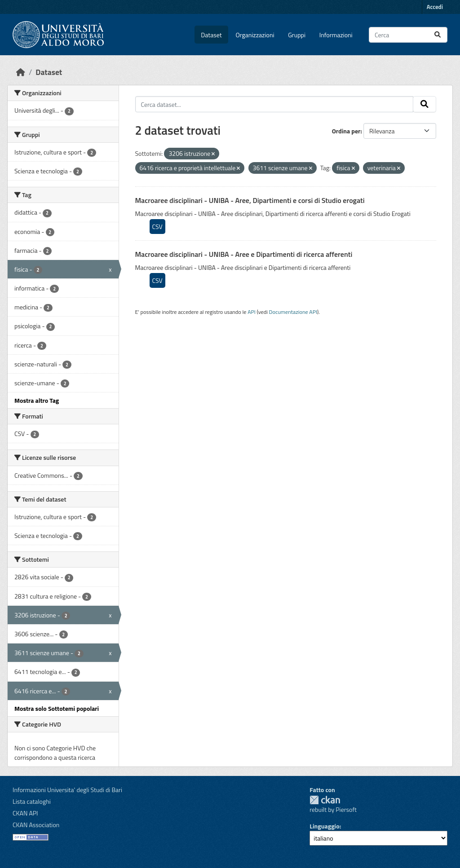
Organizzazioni (255, 35)
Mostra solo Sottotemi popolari (57, 708)
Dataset (211, 35)
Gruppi (297, 35)
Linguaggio (324, 826)
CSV (157, 227)
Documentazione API (293, 312)
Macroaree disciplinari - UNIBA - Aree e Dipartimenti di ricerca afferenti (244, 254)
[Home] (21, 72)
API (252, 312)
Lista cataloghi (32, 801)
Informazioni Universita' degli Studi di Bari (67, 790)
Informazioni (336, 35)
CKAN (325, 800)
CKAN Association (36, 825)
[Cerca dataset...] (408, 35)
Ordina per (346, 131)
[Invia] (438, 35)
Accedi (435, 7)
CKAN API (25, 813)
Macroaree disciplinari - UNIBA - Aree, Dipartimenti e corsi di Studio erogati (250, 200)
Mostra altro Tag (37, 400)
